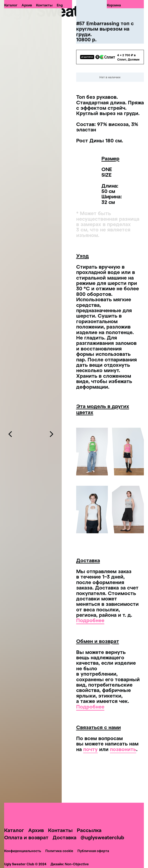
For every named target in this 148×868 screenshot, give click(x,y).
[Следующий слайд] (51, 434)
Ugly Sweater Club (65, 10)
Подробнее (90, 620)
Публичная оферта (93, 851)
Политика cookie (59, 851)
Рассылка (89, 830)
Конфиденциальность (23, 851)
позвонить (123, 749)
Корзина (114, 5)
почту (90, 749)
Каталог (11, 5)
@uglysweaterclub (102, 837)
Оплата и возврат (26, 837)
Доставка (64, 837)
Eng (60, 5)
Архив (27, 5)
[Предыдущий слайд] (10, 434)
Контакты (44, 5)
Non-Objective (77, 864)
